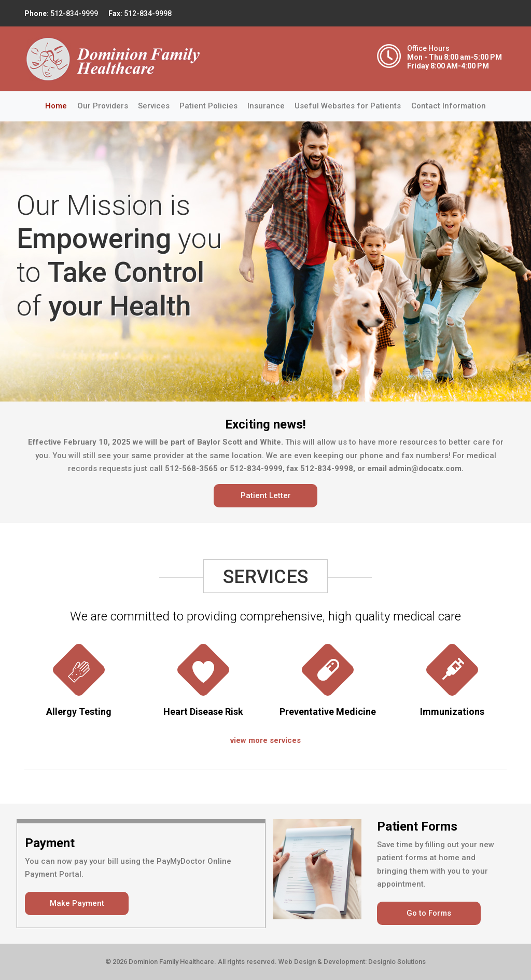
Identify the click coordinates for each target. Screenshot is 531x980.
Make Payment (77, 903)
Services (154, 106)
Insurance (266, 106)
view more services (265, 740)
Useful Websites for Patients (348, 106)
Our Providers (103, 106)
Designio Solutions (397, 962)
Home (59, 105)
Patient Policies (208, 106)
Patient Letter (266, 495)
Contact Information (449, 106)
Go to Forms (429, 913)
